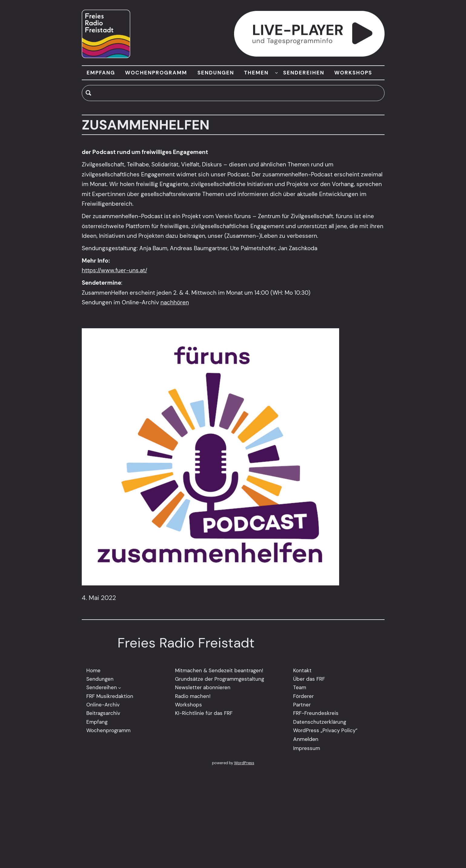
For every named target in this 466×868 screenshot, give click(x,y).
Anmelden (306, 739)
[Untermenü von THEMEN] (276, 73)
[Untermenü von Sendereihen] (120, 688)
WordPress (244, 763)
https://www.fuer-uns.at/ (114, 271)
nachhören (175, 303)
